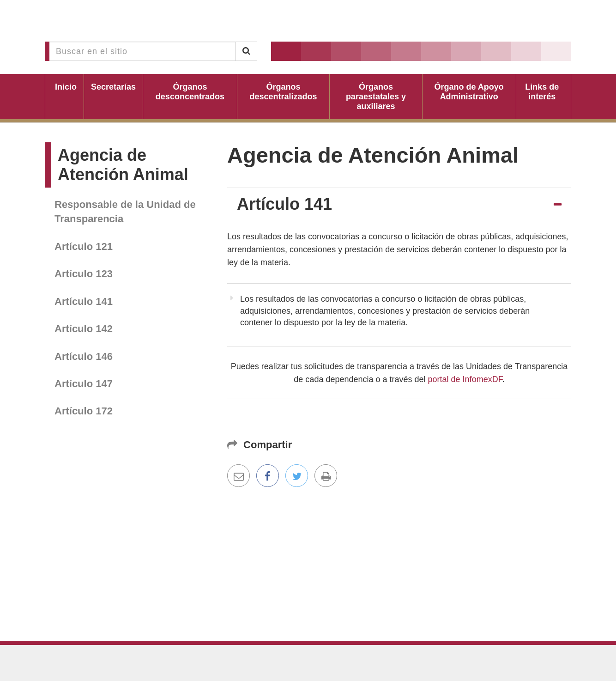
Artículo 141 (84, 301)
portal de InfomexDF (465, 379)
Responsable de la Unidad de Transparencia (125, 212)
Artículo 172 (84, 411)
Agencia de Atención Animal (123, 165)
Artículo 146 (84, 356)
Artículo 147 (84, 384)
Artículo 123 (84, 274)
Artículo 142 (84, 329)
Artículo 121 (84, 246)
